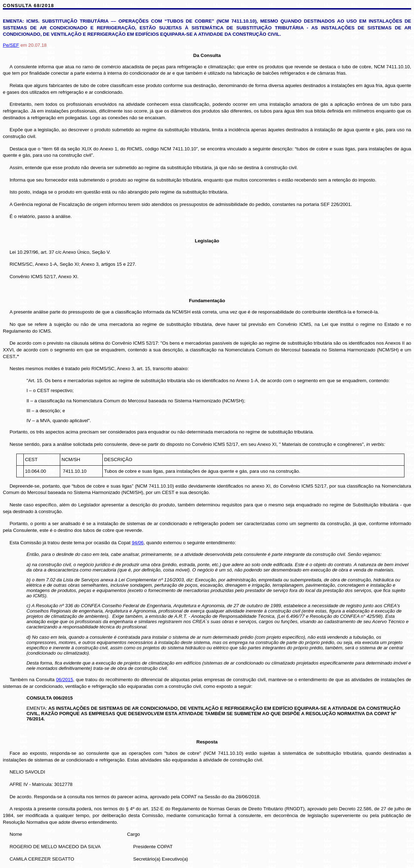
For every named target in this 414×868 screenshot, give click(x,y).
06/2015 (64, 680)
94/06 (138, 543)
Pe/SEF (11, 45)
